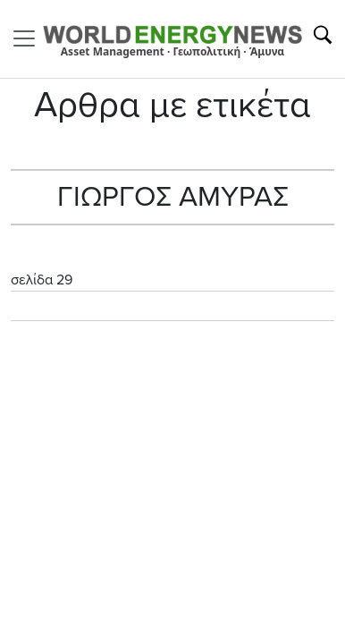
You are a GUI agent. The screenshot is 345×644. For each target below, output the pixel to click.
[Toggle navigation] (29, 38)
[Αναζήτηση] (323, 35)
